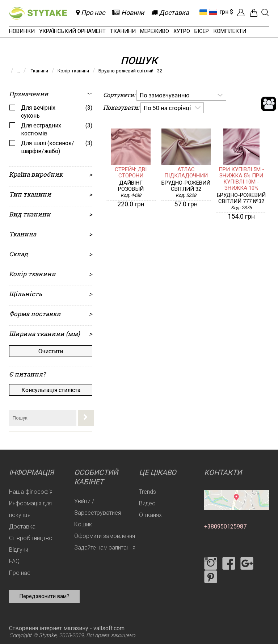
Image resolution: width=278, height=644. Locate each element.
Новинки (22, 31)
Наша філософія (31, 492)
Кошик (83, 524)
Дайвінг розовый (131, 186)
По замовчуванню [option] (165, 95)
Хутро (182, 31)
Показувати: (121, 107)
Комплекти (230, 31)
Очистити (51, 351)
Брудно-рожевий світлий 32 (186, 186)
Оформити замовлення (105, 536)
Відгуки (19, 550)
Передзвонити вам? (44, 596)
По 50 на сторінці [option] (167, 108)
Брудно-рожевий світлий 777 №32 (241, 198)
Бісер (202, 31)
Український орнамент (72, 31)
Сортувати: (119, 95)
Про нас (20, 573)
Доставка (22, 527)
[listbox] (181, 95)
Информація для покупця (30, 509)
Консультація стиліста (51, 390)
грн (224, 12)
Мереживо (155, 31)
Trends (148, 492)
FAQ (14, 561)
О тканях (150, 515)
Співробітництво (31, 538)
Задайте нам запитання (105, 548)
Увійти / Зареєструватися (98, 507)
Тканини (123, 31)
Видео (147, 503)
